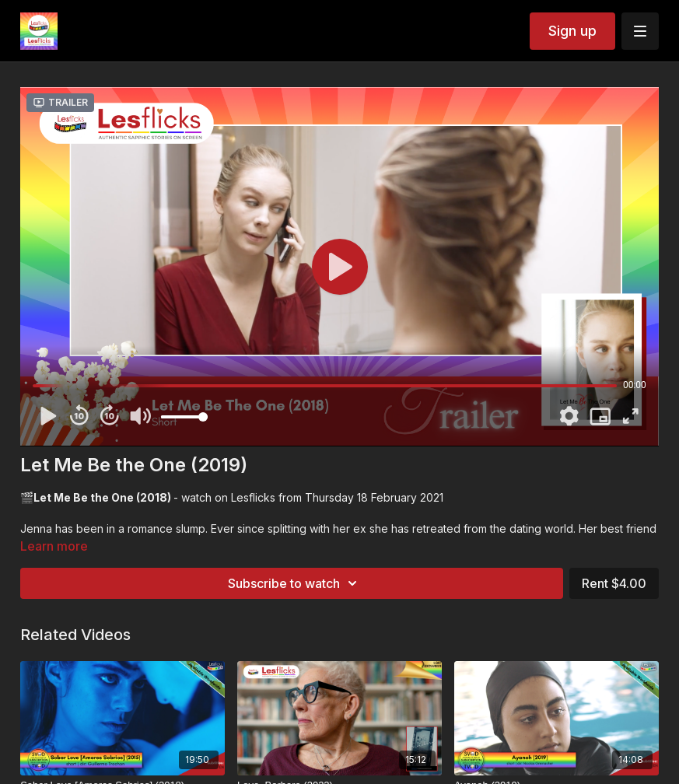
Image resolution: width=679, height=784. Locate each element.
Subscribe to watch (295, 583)
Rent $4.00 (614, 583)
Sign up (572, 31)
